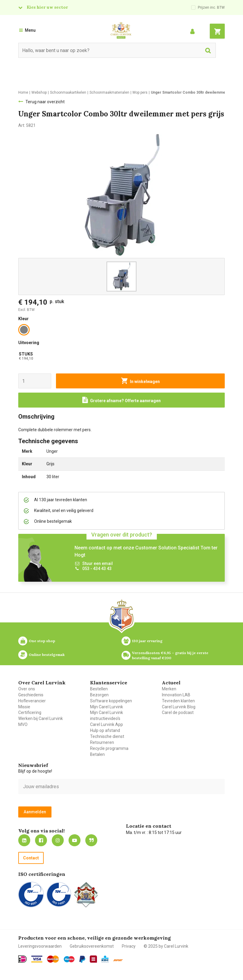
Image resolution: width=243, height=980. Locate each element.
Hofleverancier (32, 701)
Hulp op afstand (105, 730)
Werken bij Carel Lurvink (41, 718)
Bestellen (99, 689)
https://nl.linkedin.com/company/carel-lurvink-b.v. (24, 840)
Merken (169, 689)
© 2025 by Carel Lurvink (166, 946)
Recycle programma (109, 748)
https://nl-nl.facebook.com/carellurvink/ (41, 840)
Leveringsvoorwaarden (40, 946)
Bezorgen (99, 695)
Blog (91, 840)
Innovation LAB (176, 695)
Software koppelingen (111, 701)
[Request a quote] (121, 400)
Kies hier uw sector (47, 7)
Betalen (97, 754)
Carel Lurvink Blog (179, 707)
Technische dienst (107, 736)
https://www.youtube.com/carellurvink (75, 840)
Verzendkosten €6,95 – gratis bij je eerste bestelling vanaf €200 (171, 655)
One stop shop (42, 641)
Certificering (30, 712)
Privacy (129, 946)
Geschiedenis (31, 695)
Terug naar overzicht (45, 102)
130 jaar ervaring (147, 641)
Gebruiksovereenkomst (92, 946)
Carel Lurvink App (107, 724)
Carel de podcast (178, 712)
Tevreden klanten (178, 701)
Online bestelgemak (47, 655)
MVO (23, 724)
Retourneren (102, 742)
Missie (24, 707)
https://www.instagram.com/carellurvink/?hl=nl (58, 840)
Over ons (27, 689)
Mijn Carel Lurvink (107, 707)
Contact (31, 858)
